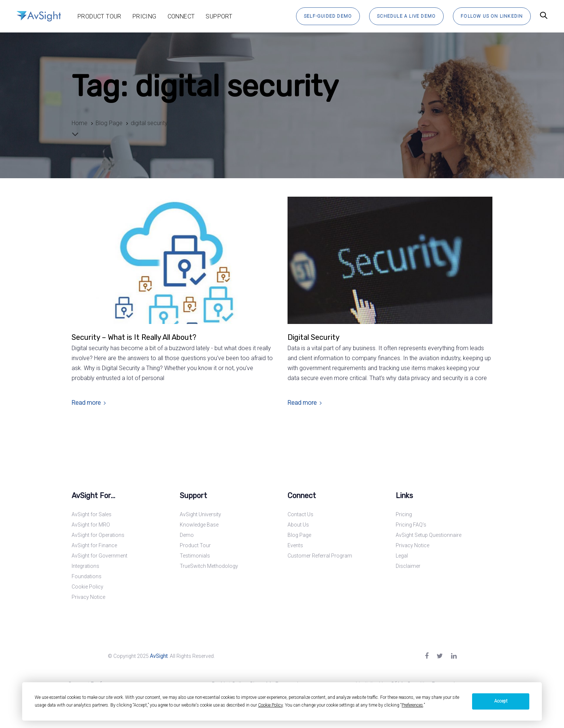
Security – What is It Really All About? (134, 337)
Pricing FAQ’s (411, 525)
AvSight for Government (99, 556)
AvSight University (200, 514)
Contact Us (300, 514)
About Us (298, 525)
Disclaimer (408, 566)
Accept (501, 701)
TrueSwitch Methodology (209, 566)
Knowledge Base (199, 525)
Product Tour (195, 545)
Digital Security (314, 337)
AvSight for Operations (98, 535)
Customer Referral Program (320, 556)
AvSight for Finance (94, 545)
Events (295, 545)
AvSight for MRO (91, 525)
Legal (402, 556)
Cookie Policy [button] (270, 705)
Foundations (87, 576)
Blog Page (299, 535)
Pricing (404, 514)
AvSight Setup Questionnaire (429, 535)
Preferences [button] (412, 705)
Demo (187, 535)
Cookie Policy (87, 587)
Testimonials (195, 556)
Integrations (85, 566)
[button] (544, 16)
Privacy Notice (88, 597)
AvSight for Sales (92, 514)
